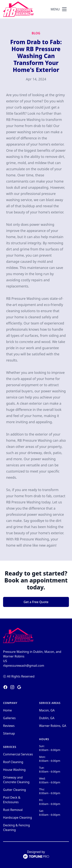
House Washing (14, 770)
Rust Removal (13, 810)
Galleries (9, 718)
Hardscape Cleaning (17, 817)
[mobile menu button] (64, 9)
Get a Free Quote (36, 602)
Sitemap (9, 733)
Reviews (9, 726)
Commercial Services (18, 754)
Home (7, 710)
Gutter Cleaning (14, 790)
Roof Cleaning (13, 762)
